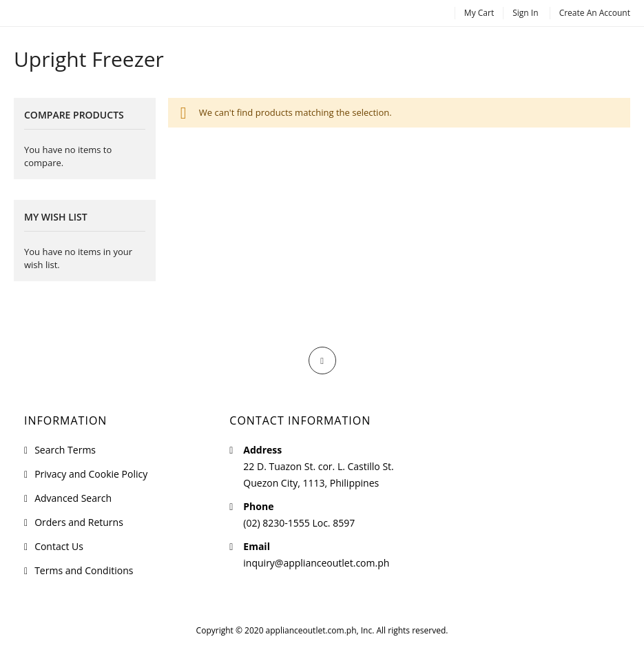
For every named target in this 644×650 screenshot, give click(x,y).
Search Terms (65, 450)
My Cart (479, 13)
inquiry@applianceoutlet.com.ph (316, 563)
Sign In (525, 13)
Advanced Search (73, 498)
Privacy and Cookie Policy (91, 474)
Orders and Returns (79, 522)
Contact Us (59, 546)
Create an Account (595, 13)
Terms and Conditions (84, 570)
